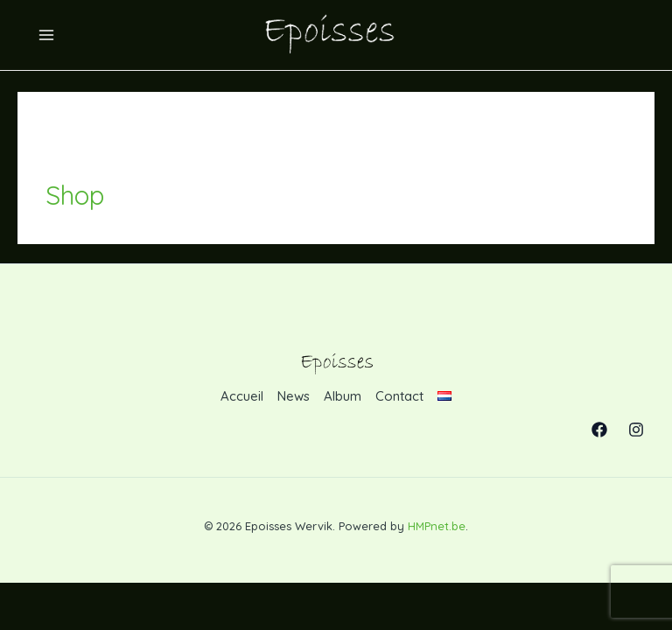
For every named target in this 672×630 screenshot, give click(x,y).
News (294, 396)
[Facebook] (599, 430)
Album (343, 396)
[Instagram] (636, 430)
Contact (399, 396)
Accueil (242, 396)
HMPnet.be (437, 526)
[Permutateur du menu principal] (47, 35)
